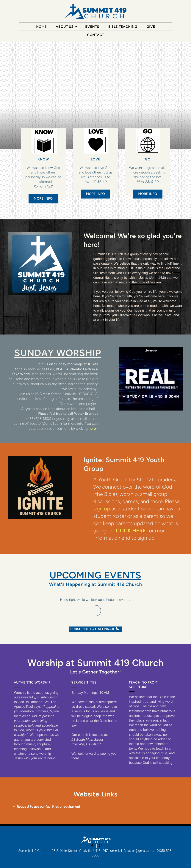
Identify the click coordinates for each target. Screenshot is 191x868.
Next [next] (179, 95)
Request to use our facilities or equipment (48, 807)
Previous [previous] (12, 95)
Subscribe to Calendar (96, 629)
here (92, 429)
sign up (102, 509)
